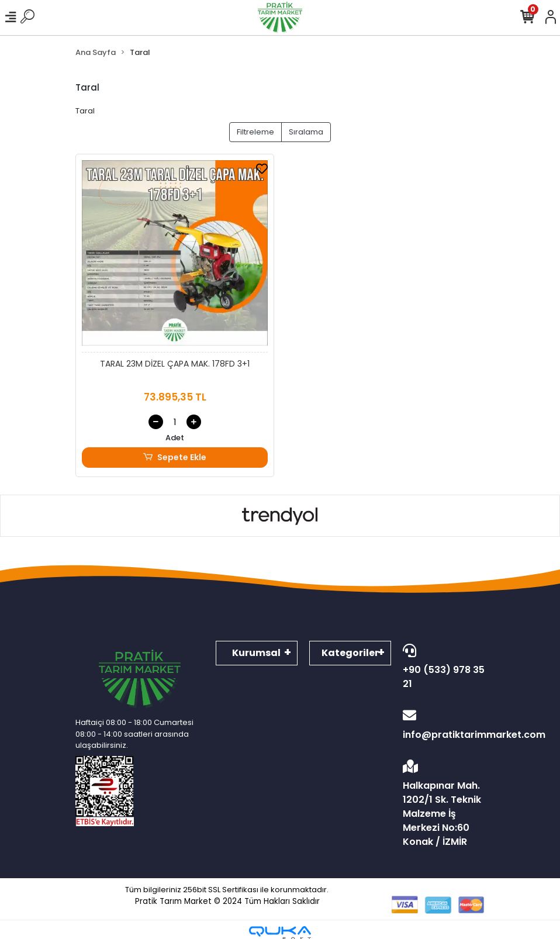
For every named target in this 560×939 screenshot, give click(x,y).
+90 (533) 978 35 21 (444, 667)
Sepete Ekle (175, 458)
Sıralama (306, 132)
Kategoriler (350, 653)
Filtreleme (255, 132)
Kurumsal (256, 653)
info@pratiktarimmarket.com (444, 725)
